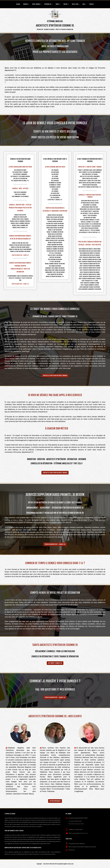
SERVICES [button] (26, 4)
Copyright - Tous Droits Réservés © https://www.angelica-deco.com (55, 864)
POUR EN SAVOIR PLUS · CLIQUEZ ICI (20, 255)
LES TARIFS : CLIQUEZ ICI (55, 663)
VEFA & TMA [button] (76, 4)
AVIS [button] (84, 4)
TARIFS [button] (58, 4)
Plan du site (72, 850)
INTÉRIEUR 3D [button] (48, 4)
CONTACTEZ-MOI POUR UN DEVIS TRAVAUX (55, 376)
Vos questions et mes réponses (77, 844)
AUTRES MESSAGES (55, 801)
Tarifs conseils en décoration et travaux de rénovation (82, 847)
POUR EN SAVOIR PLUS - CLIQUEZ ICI (55, 544)
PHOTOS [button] (66, 4)
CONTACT (92, 4)
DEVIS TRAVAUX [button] (37, 4)
